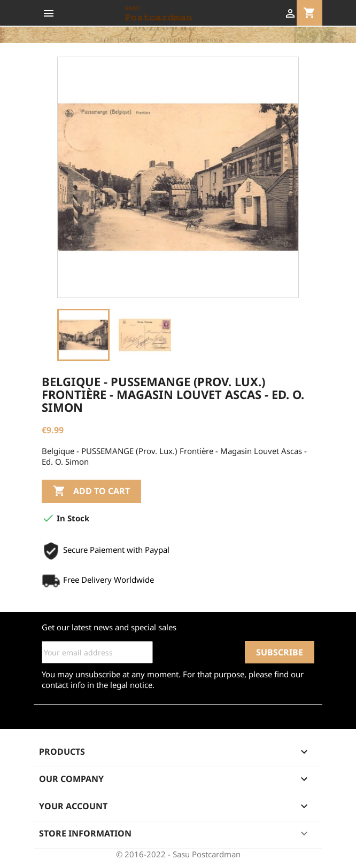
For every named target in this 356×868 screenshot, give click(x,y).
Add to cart (91, 491)
